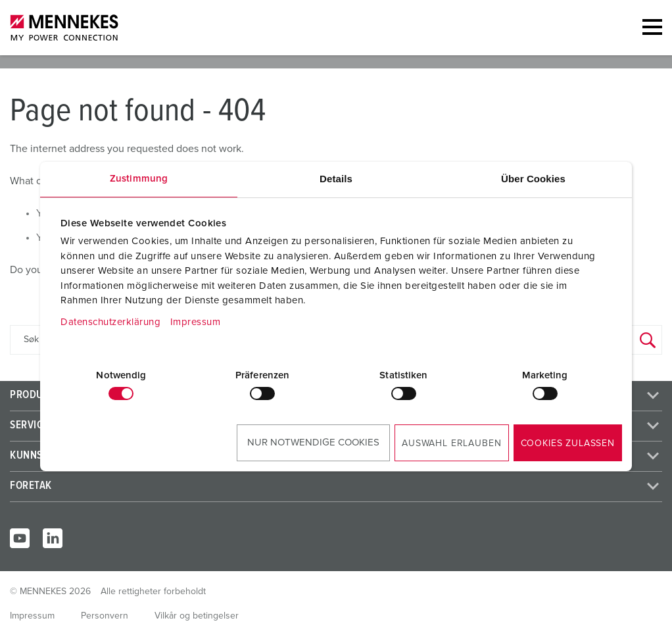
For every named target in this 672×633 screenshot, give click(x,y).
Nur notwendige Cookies (313, 443)
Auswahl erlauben (451, 443)
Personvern (105, 616)
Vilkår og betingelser (197, 616)
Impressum (196, 322)
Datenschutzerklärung (110, 322)
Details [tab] (336, 179)
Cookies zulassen (568, 443)
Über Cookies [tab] (533, 179)
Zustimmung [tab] (139, 179)
